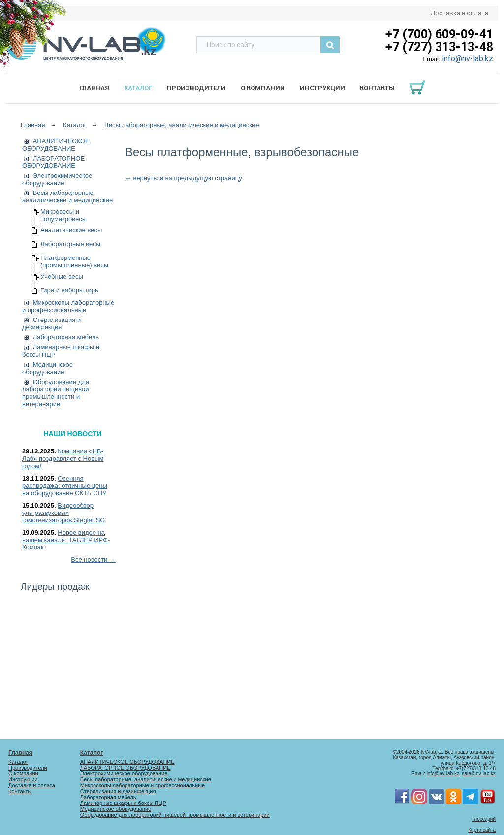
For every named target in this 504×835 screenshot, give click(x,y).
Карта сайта (482, 830)
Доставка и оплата (459, 13)
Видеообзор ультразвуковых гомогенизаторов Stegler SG (64, 513)
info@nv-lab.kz (468, 58)
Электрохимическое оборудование (57, 179)
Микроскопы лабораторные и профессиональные (68, 306)
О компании (263, 88)
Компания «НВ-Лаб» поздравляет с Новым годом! (63, 459)
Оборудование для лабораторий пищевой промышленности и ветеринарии (56, 393)
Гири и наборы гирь (69, 290)
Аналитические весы (71, 230)
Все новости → (93, 560)
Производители (196, 88)
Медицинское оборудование (47, 368)
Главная (94, 88)
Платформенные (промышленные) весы (74, 261)
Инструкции (322, 88)
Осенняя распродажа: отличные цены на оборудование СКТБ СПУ (65, 486)
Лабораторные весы (70, 244)
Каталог (138, 88)
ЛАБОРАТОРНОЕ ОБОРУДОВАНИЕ (53, 162)
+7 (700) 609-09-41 (439, 34)
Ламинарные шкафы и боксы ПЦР (123, 803)
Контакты (377, 88)
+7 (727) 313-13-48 (439, 47)
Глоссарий (484, 819)
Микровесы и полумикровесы (63, 215)
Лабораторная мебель (66, 337)
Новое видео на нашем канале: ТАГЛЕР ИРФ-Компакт (66, 540)
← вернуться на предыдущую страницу (184, 178)
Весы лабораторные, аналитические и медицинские (67, 196)
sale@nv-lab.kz (479, 774)
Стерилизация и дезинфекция (51, 323)
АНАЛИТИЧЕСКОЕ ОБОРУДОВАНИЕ (56, 145)
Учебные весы (62, 276)
